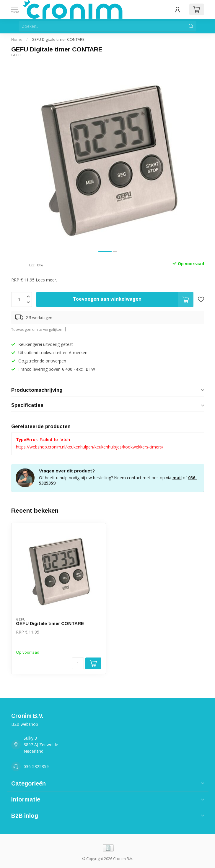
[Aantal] (78, 663)
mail (177, 478)
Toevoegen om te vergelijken (37, 329)
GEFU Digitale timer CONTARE (58, 39)
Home (17, 39)
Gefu (16, 55)
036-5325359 (36, 766)
